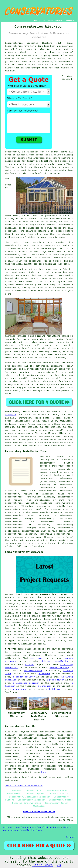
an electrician (33, 671)
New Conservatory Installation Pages (38, 827)
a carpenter (45, 686)
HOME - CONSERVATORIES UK (39, 812)
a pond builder (55, 680)
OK (59, 865)
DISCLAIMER (69, 21)
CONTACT (59, 21)
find (15, 732)
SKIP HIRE (36, 658)
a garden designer (24, 677)
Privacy (70, 837)
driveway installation (55, 661)
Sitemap (8, 827)
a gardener (20, 689)
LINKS (43, 21)
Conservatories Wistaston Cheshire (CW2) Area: (39, 43)
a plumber (44, 674)
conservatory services (31, 763)
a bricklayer (54, 689)
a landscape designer (26, 683)
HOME (36, 21)
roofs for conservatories (52, 509)
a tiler (29, 665)
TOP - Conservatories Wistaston (24, 785)
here (44, 772)
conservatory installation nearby (25, 644)
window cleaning (59, 668)
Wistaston (11, 415)
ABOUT (50, 21)
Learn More (42, 865)
